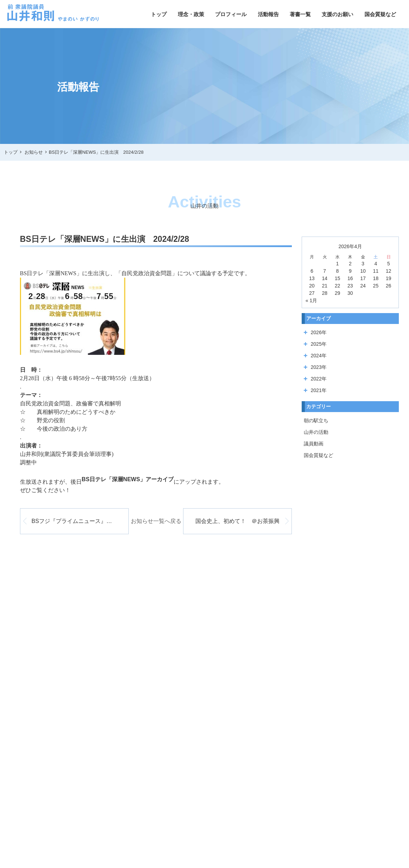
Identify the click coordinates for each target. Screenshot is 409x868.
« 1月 (311, 300)
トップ (159, 14)
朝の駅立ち (316, 420)
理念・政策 (191, 14)
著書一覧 (300, 14)
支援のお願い (337, 14)
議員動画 (314, 444)
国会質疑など (380, 14)
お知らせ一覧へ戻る (156, 521)
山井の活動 (316, 432)
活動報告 (268, 14)
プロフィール (231, 14)
